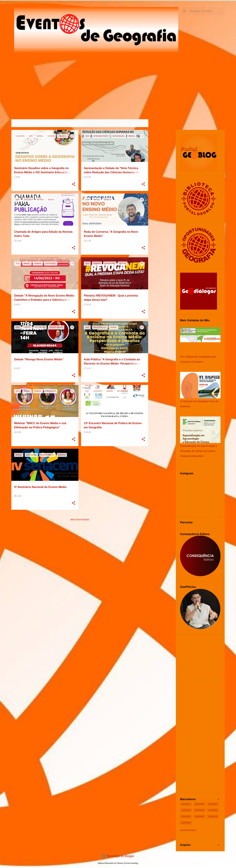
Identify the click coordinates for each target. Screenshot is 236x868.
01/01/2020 (199, 804)
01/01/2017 (186, 804)
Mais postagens (80, 520)
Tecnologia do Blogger (118, 856)
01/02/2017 (213, 804)
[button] (74, 184)
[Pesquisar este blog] (206, 11)
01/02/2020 (213, 810)
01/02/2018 (186, 810)
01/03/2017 (199, 816)
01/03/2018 (213, 816)
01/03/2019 (186, 823)
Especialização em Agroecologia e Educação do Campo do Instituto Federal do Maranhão (199, 451)
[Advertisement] (80, 548)
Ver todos (139, 123)
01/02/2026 (186, 816)
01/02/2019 (199, 810)
